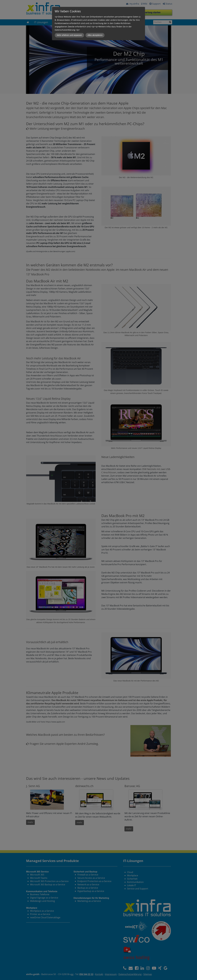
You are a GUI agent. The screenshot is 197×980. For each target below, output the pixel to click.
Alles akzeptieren (95, 35)
